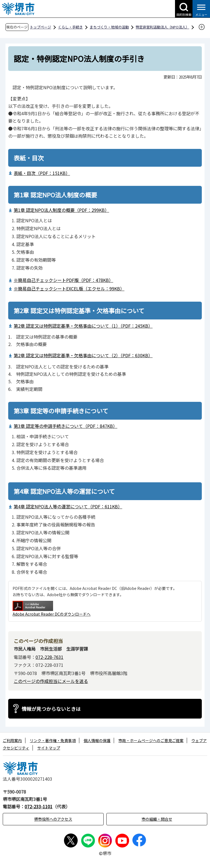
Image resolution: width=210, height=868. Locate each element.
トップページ (40, 27)
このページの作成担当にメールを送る (51, 681)
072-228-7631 (49, 657)
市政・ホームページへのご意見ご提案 (151, 740)
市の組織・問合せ (157, 819)
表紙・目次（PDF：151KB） (42, 173)
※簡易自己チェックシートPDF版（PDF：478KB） (63, 280)
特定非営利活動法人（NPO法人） (162, 27)
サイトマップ (49, 748)
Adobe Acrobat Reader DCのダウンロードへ (52, 609)
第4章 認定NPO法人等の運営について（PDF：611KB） (68, 506)
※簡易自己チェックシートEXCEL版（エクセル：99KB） (69, 289)
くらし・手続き (70, 27)
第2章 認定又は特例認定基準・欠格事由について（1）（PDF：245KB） (83, 326)
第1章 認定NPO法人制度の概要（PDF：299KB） (61, 210)
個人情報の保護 (97, 740)
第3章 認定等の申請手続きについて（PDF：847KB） (65, 426)
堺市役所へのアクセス (53, 819)
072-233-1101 (39, 806)
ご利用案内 (12, 740)
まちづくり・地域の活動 (109, 27)
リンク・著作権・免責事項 (53, 740)
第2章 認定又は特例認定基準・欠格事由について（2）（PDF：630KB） (83, 355)
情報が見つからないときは (51, 709)
